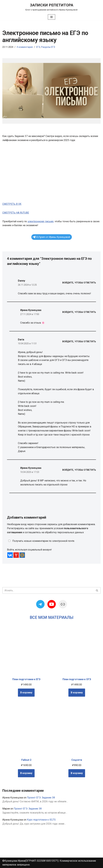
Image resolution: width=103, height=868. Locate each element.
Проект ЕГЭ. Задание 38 (41, 798)
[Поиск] (48, 590)
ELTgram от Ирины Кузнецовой (51, 237)
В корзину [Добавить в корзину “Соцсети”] (77, 773)
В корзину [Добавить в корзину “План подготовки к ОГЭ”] (77, 693)
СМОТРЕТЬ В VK (12, 204)
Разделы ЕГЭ (48, 47)
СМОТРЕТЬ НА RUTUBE (16, 213)
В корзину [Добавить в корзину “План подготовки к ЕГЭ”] (26, 693)
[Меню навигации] (51, 17)
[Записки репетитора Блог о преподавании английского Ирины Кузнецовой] (51, 7)
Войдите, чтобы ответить (79, 283)
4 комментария (25, 47)
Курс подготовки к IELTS (41, 820)
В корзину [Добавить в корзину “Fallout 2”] (26, 773)
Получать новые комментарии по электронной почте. (41, 541)
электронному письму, (41, 221)
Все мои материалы (52, 617)
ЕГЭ (38, 47)
